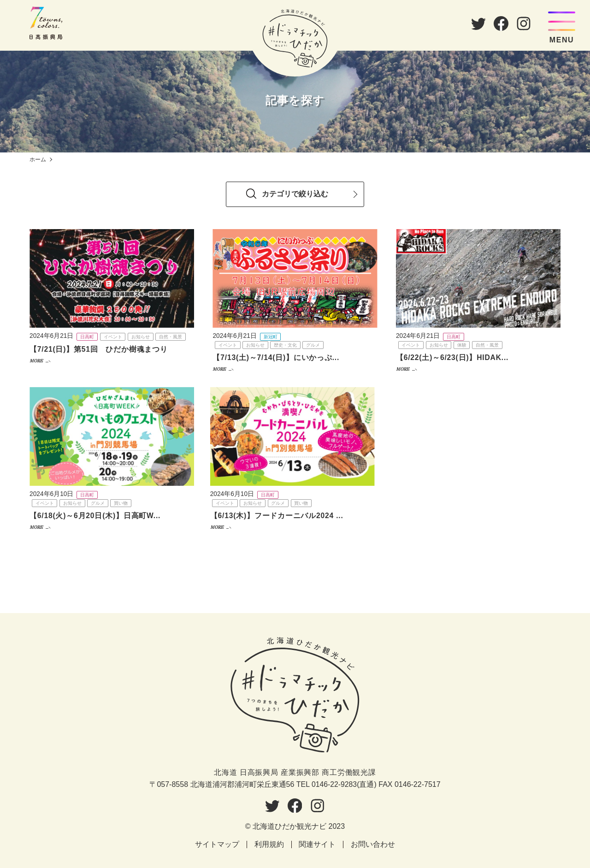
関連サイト (318, 845)
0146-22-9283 (334, 784)
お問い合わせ (373, 845)
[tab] (295, 193)
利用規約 (269, 845)
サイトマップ (217, 845)
